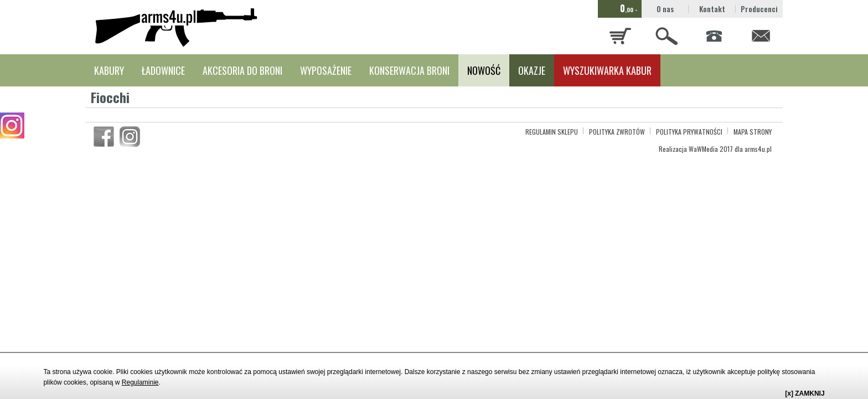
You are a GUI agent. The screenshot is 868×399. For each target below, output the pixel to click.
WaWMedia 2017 (711, 149)
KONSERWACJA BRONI (409, 70)
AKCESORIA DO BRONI (242, 70)
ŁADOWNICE (163, 70)
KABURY (109, 70)
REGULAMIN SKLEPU (552, 132)
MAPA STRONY (753, 132)
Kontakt (712, 9)
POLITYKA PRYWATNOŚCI (689, 132)
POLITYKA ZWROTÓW (617, 132)
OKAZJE (532, 70)
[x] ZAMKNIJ (805, 393)
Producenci (759, 9)
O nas (665, 9)
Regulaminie (140, 382)
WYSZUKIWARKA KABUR (607, 70)
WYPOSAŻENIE (326, 70)
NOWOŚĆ (484, 70)
